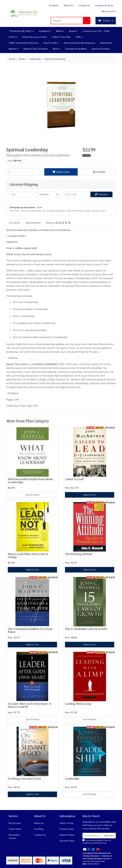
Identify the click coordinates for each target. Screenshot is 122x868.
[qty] (21, 194)
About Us (68, 5)
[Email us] (85, 849)
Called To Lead (74, 479)
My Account (15, 823)
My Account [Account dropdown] (108, 11)
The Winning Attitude (79, 554)
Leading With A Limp (78, 704)
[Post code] (75, 194)
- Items (105, 21)
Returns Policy (67, 835)
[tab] (15, 223)
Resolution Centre (14, 837)
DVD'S (12, 37)
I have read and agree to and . (97, 842)
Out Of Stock (32, 495)
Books (72, 31)
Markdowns (106, 43)
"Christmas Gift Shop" (20, 31)
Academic (44, 31)
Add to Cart (61, 172)
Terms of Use (67, 823)
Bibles (59, 31)
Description (15, 223)
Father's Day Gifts (61, 37)
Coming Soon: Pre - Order (96, 31)
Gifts (78, 37)
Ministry (13, 49)
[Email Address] (92, 836)
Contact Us (84, 5)
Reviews (58, 223)
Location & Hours (104, 5)
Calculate (101, 194)
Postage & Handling (76, 49)
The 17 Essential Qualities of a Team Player (30, 630)
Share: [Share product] (14, 161)
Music (56, 49)
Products (54, 5)
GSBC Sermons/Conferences (24, 43)
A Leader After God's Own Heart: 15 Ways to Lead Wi (30, 705)
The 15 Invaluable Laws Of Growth (86, 629)
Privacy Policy (67, 829)
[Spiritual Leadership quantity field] (23, 172)
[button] (99, 172)
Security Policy (67, 841)
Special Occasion (101, 49)
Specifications (33, 223)
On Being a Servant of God (24, 779)
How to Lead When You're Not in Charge (28, 556)
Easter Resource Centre (35, 37)
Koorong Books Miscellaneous (80, 43)
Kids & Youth (50, 43)
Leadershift (72, 779)
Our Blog (39, 829)
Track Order (15, 829)
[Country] (48, 194)
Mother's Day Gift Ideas (36, 49)
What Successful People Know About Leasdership (30, 481)
